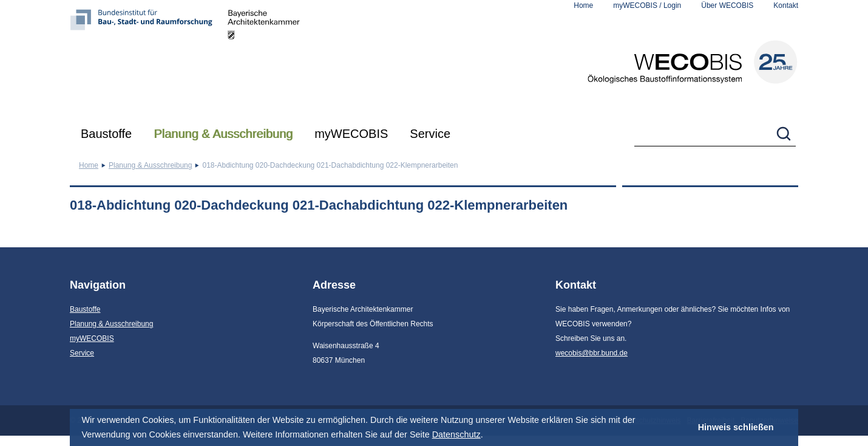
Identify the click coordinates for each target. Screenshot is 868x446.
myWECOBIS (351, 134)
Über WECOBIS (727, 5)
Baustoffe (106, 134)
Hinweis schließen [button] (736, 427)
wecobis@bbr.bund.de (592, 353)
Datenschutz (456, 434)
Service (430, 134)
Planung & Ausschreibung (223, 134)
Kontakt (786, 5)
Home (583, 5)
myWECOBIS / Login (647, 5)
